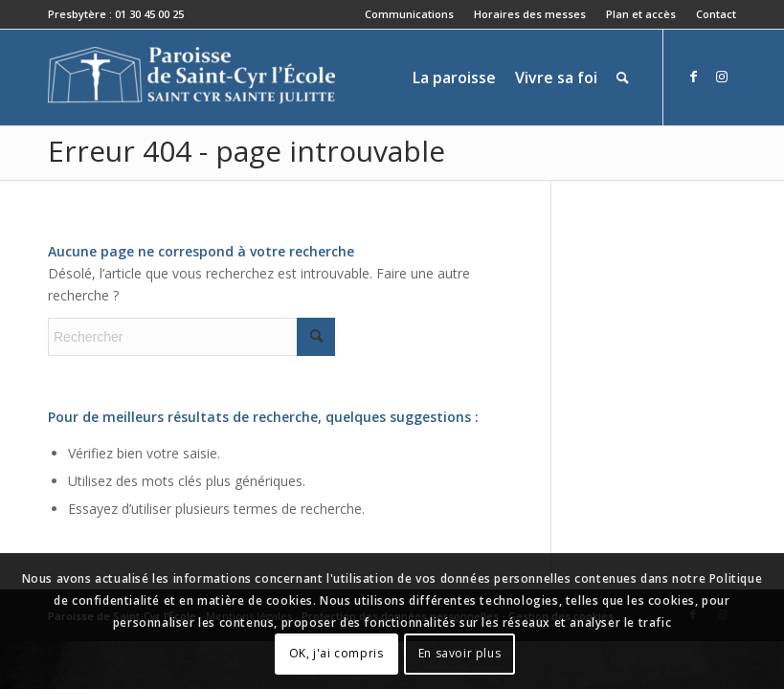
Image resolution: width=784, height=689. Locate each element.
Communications (409, 14)
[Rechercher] (623, 78)
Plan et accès (641, 14)
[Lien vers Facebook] (693, 77)
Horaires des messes (530, 14)
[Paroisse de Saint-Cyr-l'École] (191, 78)
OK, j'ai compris (336, 653)
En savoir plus (459, 653)
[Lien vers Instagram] (722, 77)
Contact (716, 14)
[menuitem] (410, 14)
